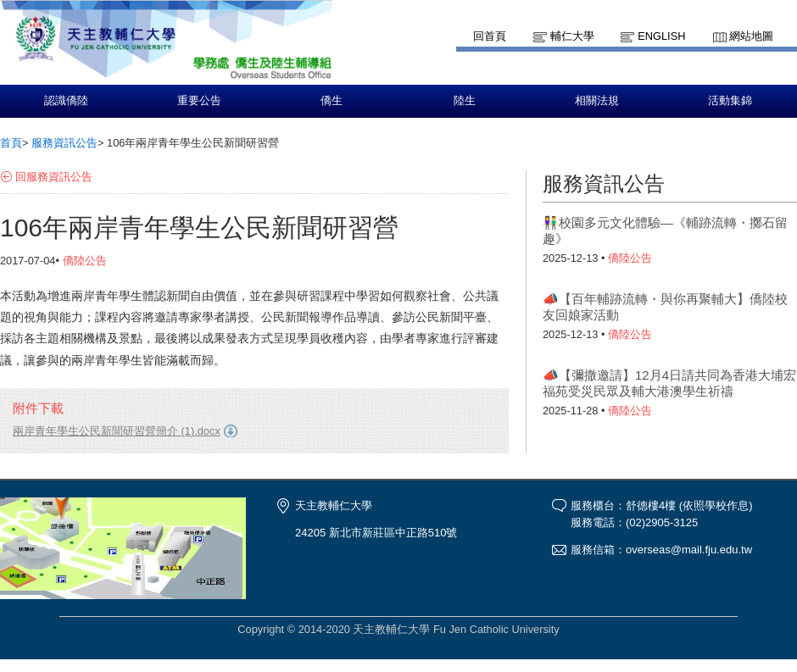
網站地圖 (751, 36)
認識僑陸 (66, 101)
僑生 (332, 101)
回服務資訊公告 (54, 177)
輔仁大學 (572, 36)
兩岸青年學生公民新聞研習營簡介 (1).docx (117, 431)
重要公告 (199, 101)
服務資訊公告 (64, 143)
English (661, 36)
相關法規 (597, 101)
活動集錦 (730, 101)
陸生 (465, 101)
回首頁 (490, 36)
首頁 (11, 143)
